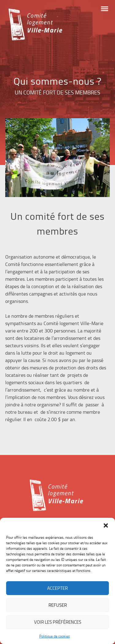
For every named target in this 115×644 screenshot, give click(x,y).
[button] (106, 525)
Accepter (57, 588)
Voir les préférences (58, 622)
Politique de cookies (55, 636)
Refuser (58, 605)
